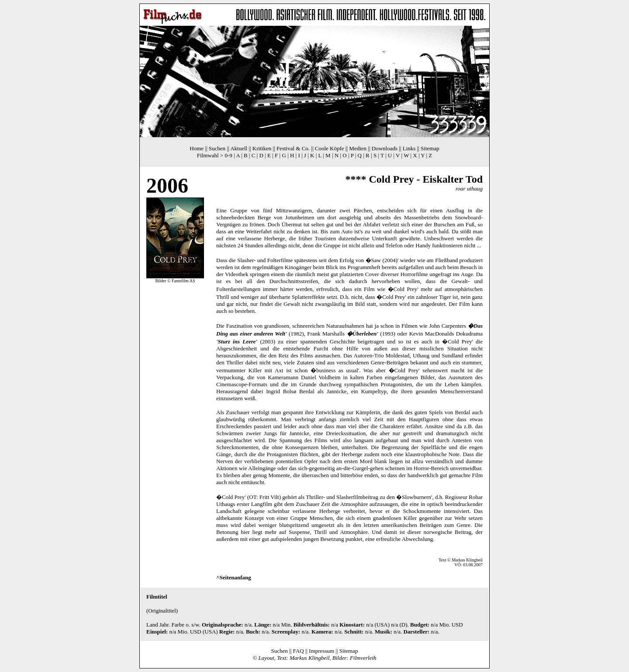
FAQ (299, 651)
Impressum (321, 651)
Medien (358, 148)
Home (197, 148)
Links (409, 148)
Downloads (385, 148)
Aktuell (239, 148)
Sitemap (430, 148)
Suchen (217, 148)
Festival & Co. (293, 148)
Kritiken (262, 148)
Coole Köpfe (330, 148)
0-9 (228, 155)
